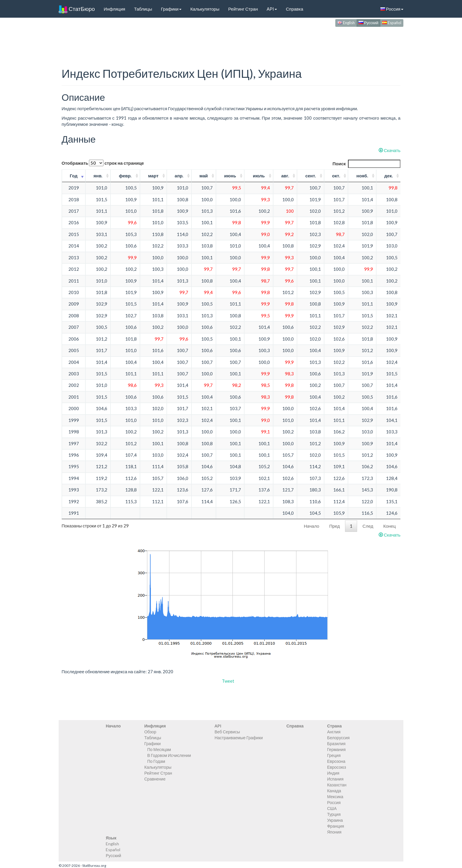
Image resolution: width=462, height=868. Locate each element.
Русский (368, 23)
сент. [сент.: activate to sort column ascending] (311, 176)
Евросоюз (336, 767)
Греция (334, 755)
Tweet (228, 681)
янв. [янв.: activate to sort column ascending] (98, 176)
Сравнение (155, 779)
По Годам (156, 761)
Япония (334, 832)
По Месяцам (159, 749)
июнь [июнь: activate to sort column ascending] (230, 176)
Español (392, 23)
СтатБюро (77, 9)
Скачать (390, 150)
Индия (333, 773)
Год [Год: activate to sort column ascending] (74, 176)
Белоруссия (338, 738)
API (272, 9)
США (332, 808)
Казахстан (337, 785)
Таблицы (143, 9)
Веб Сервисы (227, 732)
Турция (334, 814)
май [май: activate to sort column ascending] (204, 176)
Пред (334, 526)
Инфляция (114, 9)
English (346, 23)
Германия (336, 749)
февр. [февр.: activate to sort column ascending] (125, 176)
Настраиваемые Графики (239, 738)
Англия (334, 732)
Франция (335, 826)
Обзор (150, 732)
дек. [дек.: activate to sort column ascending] (388, 176)
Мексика (335, 797)
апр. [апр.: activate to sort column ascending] (179, 176)
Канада (334, 791)
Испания (335, 779)
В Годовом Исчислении (169, 755)
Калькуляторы (205, 9)
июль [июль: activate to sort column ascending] (259, 176)
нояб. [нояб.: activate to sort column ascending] (362, 176)
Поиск (366, 164)
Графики (171, 9)
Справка (294, 9)
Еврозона (336, 761)
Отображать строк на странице (103, 163)
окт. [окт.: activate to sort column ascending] (336, 176)
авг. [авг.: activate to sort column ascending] (285, 176)
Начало (311, 526)
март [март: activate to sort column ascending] (153, 176)
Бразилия (336, 744)
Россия (392, 9)
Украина (335, 820)
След (368, 526)
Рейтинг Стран (243, 9)
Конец (390, 526)
